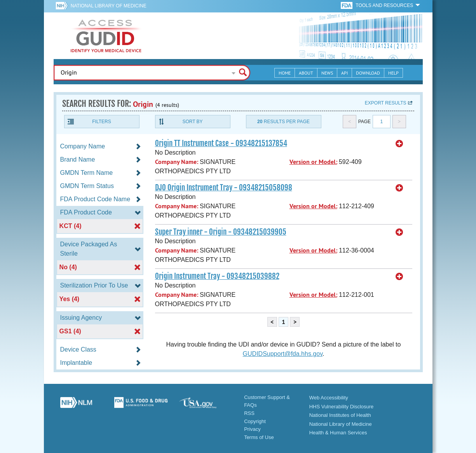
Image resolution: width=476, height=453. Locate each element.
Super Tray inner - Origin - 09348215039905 (221, 232)
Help (393, 73)
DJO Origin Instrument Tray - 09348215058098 (224, 188)
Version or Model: (313, 162)
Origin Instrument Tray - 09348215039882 (217, 276)
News (327, 73)
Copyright (255, 421)
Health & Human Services (338, 433)
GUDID (106, 36)
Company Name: (177, 162)
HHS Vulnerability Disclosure (342, 407)
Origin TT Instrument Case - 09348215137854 (221, 143)
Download (368, 73)
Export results (386, 103)
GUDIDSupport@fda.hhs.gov (283, 354)
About (306, 73)
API (344, 73)
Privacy (252, 429)
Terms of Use (259, 437)
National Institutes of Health (340, 415)
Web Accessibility (329, 398)
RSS (249, 413)
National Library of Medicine (109, 6)
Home (285, 73)
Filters (101, 122)
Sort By (192, 122)
